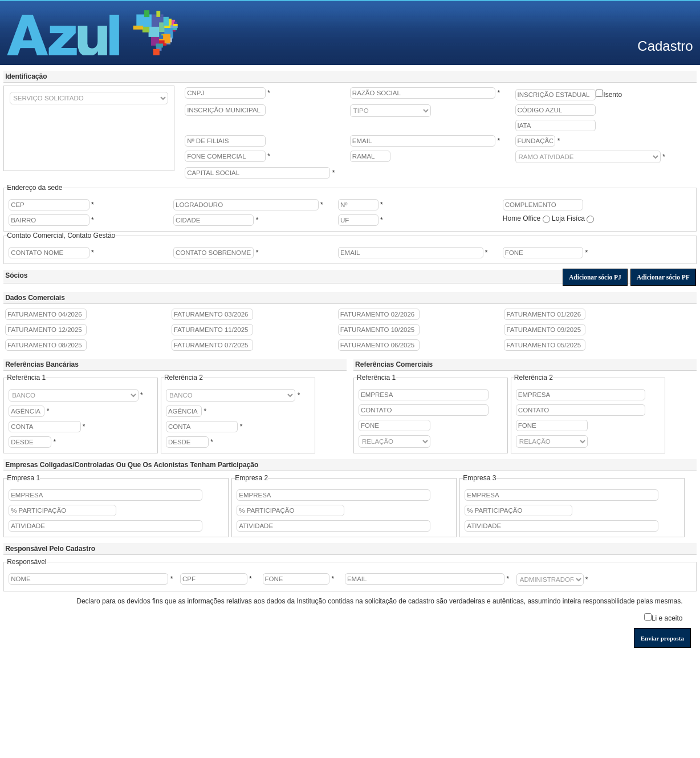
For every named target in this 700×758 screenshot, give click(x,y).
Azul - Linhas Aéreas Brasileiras (92, 33)
